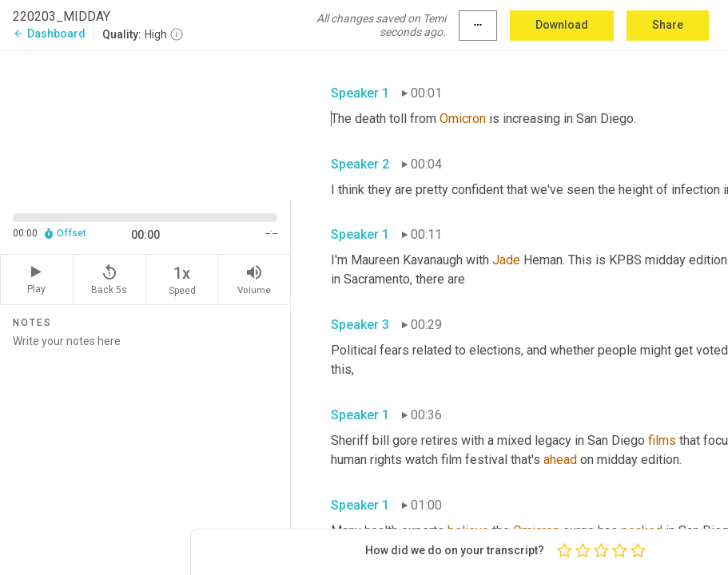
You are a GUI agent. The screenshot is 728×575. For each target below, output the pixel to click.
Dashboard (49, 34)
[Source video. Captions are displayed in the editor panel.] (145, 124)
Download (562, 25)
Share (668, 25)
